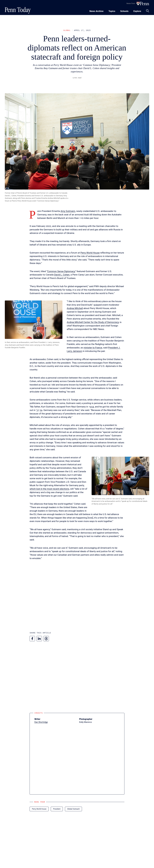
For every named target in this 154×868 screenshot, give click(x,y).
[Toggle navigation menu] (112, 11)
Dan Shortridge (41, 722)
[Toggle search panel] (148, 11)
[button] (34, 320)
